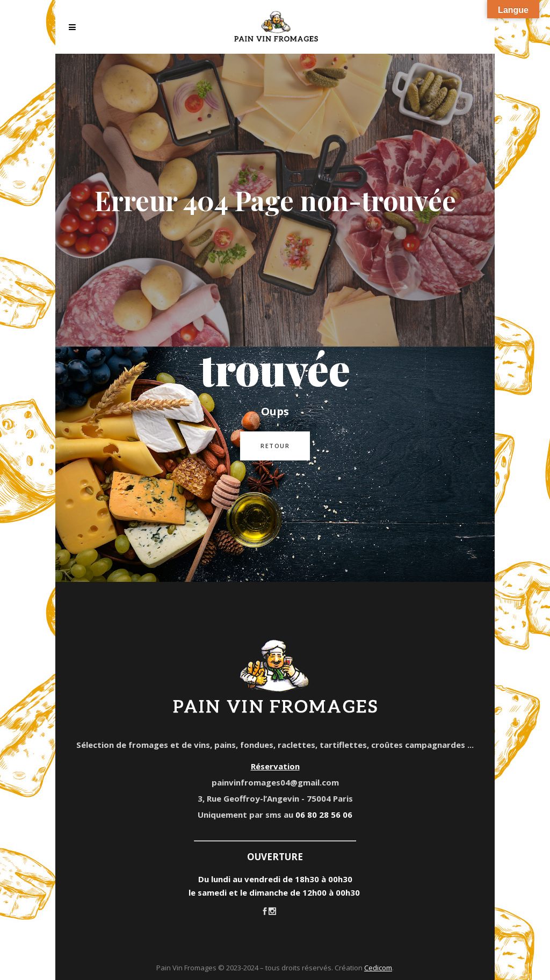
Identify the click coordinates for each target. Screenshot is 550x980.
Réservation (275, 766)
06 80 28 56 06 (324, 815)
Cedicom (378, 968)
